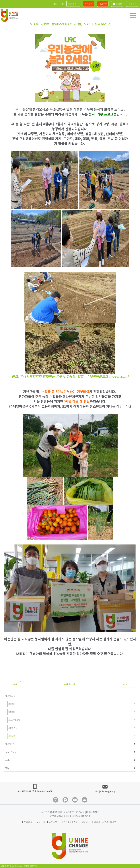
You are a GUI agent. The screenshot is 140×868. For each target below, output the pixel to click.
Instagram (56, 800)
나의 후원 (132, 4)
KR (62, 4)
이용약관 (86, 822)
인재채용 (28, 822)
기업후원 (103, 4)
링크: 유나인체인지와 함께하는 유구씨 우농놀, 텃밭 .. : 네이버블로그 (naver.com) (70, 376)
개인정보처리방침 (69, 822)
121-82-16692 (78, 812)
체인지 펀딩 (73, 4)
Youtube (75, 800)
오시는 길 (41, 822)
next (12, 684)
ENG (55, 4)
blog (85, 800)
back (127, 684)
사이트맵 (53, 822)
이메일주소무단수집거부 (105, 822)
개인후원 (89, 4)
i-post (117, 4)
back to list (69, 684)
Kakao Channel (65, 800)
